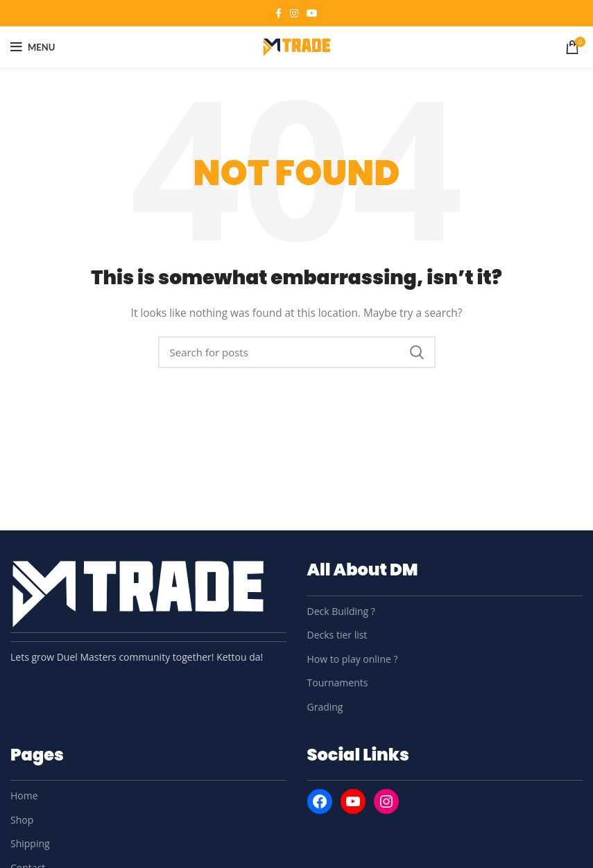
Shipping (30, 843)
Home (24, 796)
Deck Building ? (341, 611)
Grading (325, 707)
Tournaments (338, 683)
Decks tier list (337, 635)
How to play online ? (353, 659)
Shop (22, 820)
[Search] (297, 352)
